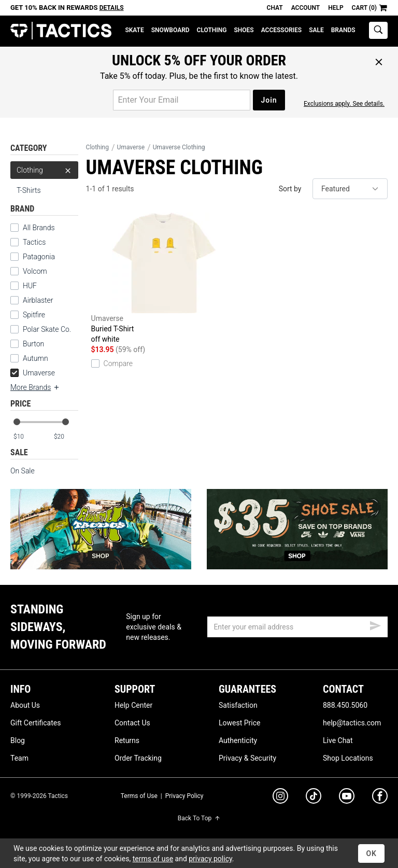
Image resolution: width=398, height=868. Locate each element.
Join (269, 100)
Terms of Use (139, 796)
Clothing (212, 30)
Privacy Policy (184, 796)
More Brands (35, 387)
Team (19, 758)
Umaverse (33, 373)
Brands (343, 30)
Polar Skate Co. (47, 329)
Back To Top (199, 818)
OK (371, 853)
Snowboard (170, 30)
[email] (297, 627)
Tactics (61, 31)
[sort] (350, 189)
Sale (316, 30)
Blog (18, 740)
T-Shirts (29, 190)
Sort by (290, 189)
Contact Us (132, 723)
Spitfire (34, 315)
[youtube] (347, 798)
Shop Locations (348, 758)
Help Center (133, 705)
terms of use (153, 859)
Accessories (281, 30)
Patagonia (39, 257)
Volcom (35, 271)
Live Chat (338, 740)
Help (336, 8)
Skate (134, 30)
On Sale (23, 471)
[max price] (66, 437)
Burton (33, 344)
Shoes (244, 30)
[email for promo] (182, 100)
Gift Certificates (35, 723)
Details (112, 8)
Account (305, 8)
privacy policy (210, 859)
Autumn (35, 358)
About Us (25, 705)
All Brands (39, 228)
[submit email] (375, 624)
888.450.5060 (345, 705)
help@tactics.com (352, 723)
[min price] (25, 437)
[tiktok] (314, 797)
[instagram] (280, 797)
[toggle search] (378, 30)
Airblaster (38, 300)
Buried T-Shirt (164, 278)
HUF (30, 286)
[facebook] (380, 798)
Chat (275, 8)
